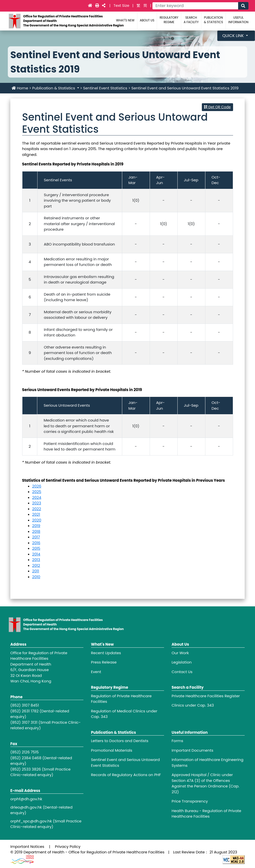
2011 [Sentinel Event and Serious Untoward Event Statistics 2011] (36, 571)
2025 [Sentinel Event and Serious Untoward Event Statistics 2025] (37, 492)
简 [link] (145, 5)
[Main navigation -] (98, 5)
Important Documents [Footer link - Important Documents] (193, 750)
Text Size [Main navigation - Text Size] (122, 5)
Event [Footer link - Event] (96, 672)
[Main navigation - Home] (91, 5)
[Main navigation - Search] (243, 6)
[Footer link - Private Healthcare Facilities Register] (208, 696)
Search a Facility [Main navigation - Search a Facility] (191, 20)
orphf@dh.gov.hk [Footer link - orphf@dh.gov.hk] (26, 799)
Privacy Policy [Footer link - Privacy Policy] (68, 846)
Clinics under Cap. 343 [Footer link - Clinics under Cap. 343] (193, 705)
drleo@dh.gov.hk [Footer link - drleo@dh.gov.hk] (26, 807)
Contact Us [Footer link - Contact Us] (182, 672)
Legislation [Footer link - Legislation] (182, 662)
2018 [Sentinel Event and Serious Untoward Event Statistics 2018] (36, 531)
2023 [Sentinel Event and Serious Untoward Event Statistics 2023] (37, 503)
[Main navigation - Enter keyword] (195, 6)
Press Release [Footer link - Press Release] (104, 662)
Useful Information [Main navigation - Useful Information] (238, 20)
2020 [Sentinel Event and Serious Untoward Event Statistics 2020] (37, 520)
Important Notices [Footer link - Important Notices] (27, 846)
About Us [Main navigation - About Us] (147, 20)
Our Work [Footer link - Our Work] (180, 653)
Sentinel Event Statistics (105, 88)
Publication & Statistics (54, 88)
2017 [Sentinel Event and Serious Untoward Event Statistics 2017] (36, 537)
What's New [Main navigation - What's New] (125, 20)
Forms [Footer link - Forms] (177, 741)
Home (20, 88)
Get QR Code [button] (217, 107)
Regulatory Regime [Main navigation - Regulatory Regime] (169, 20)
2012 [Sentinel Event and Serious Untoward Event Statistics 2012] (36, 565)
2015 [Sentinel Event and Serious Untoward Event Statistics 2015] (36, 548)
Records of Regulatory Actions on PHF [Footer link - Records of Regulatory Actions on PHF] (126, 775)
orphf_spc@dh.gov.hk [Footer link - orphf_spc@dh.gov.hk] (31, 821)
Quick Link (234, 36)
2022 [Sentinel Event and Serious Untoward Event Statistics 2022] (37, 509)
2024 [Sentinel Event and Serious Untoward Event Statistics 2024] (37, 497)
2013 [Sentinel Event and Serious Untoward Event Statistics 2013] (36, 560)
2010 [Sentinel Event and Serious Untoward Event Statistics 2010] (36, 577)
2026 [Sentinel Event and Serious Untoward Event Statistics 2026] (37, 486)
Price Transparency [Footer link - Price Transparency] (190, 801)
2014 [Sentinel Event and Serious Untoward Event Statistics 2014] (36, 554)
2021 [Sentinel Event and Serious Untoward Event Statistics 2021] (36, 514)
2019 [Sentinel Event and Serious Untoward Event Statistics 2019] (36, 526)
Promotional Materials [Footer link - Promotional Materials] (112, 750)
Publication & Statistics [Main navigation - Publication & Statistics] (213, 20)
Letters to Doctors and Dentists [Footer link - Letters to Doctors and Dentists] (120, 741)
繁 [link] (138, 5)
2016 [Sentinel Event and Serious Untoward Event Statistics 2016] (36, 543)
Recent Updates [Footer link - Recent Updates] (106, 653)
